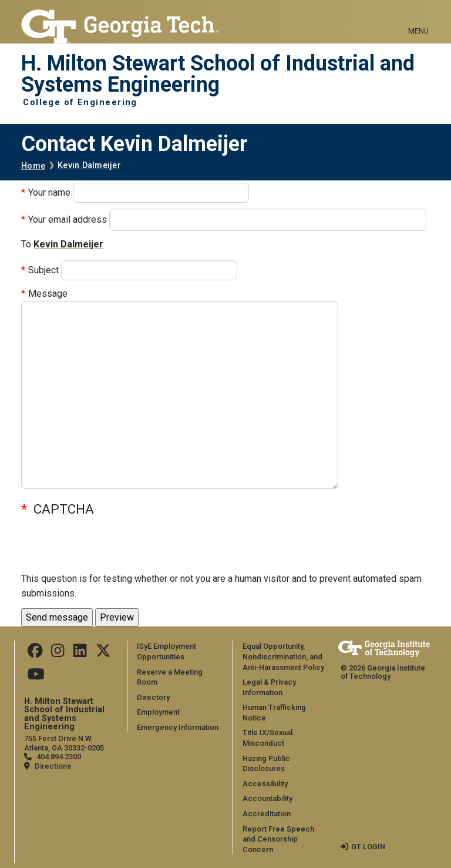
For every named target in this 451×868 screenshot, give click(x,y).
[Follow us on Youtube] (36, 677)
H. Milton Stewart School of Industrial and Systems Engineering (218, 74)
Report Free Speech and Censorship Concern (278, 839)
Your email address (68, 219)
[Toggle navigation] (418, 18)
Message (48, 294)
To (26, 244)
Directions (53, 766)
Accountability (267, 798)
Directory (153, 697)
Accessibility (265, 784)
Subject (43, 270)
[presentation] (110, 548)
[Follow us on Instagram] (58, 653)
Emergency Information (178, 727)
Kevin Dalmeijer (89, 165)
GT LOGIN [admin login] (368, 847)
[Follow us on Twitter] (103, 653)
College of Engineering (80, 103)
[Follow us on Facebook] (35, 653)
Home (33, 166)
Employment (158, 712)
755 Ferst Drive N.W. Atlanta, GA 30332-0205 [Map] (64, 743)
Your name (49, 192)
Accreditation (267, 814)
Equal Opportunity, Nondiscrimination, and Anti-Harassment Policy (283, 656)
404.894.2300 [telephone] (59, 757)
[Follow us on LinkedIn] (80, 653)
